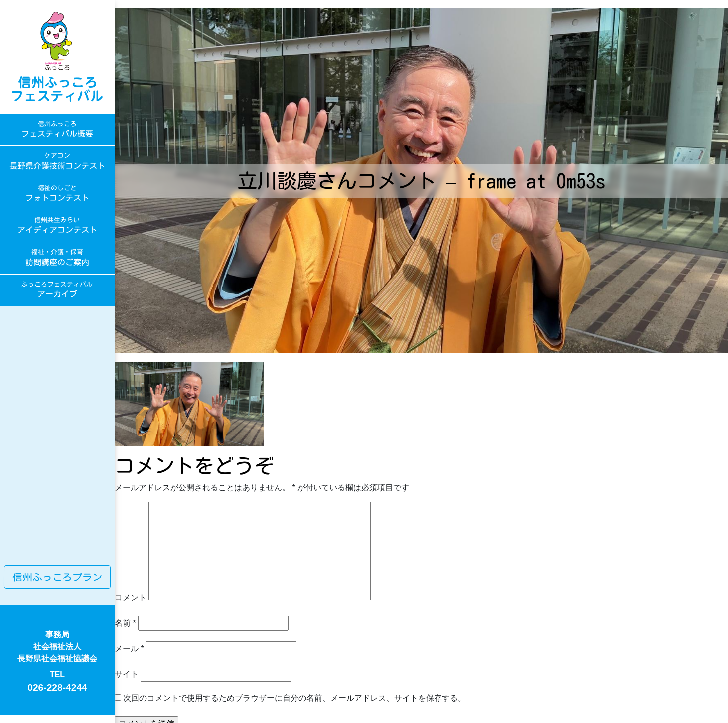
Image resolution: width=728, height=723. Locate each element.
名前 (125, 623)
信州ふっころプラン (57, 577)
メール (129, 649)
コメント (131, 598)
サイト (127, 674)
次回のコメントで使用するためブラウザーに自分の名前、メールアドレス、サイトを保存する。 (294, 698)
